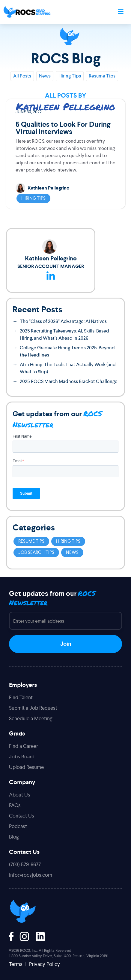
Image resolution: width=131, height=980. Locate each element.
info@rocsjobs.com (31, 875)
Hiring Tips (70, 76)
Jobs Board (22, 757)
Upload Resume (26, 767)
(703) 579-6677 (25, 864)
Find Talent (21, 697)
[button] (121, 12)
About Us (20, 795)
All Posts (22, 76)
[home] (27, 12)
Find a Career (24, 746)
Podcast (18, 826)
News (45, 76)
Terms (16, 964)
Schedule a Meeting (31, 718)
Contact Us (22, 816)
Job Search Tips (36, 552)
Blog (14, 837)
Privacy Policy (45, 964)
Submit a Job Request (33, 708)
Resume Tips (102, 76)
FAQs (15, 805)
